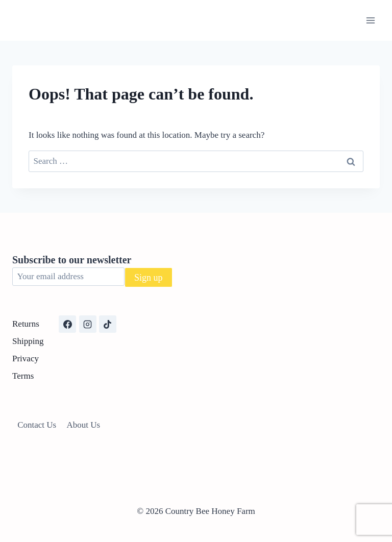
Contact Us (37, 425)
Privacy (26, 359)
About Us (84, 425)
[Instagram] (88, 324)
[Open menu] (370, 20)
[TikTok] (108, 324)
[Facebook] (67, 324)
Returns (26, 324)
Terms (23, 376)
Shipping (28, 341)
